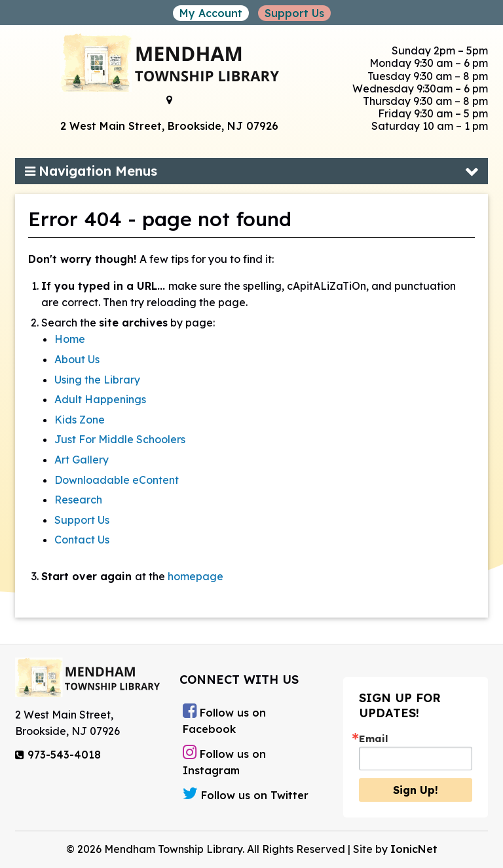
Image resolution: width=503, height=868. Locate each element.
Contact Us (82, 540)
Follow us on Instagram (224, 760)
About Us (77, 359)
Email (374, 739)
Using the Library (97, 380)
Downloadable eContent (117, 480)
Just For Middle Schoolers (120, 439)
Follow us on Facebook (224, 719)
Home (70, 339)
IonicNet (414, 849)
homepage (196, 576)
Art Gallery (82, 460)
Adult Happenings (100, 399)
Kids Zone (80, 420)
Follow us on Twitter (246, 794)
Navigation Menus (91, 171)
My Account (211, 13)
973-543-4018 (58, 755)
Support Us (294, 13)
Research (78, 500)
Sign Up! (416, 790)
